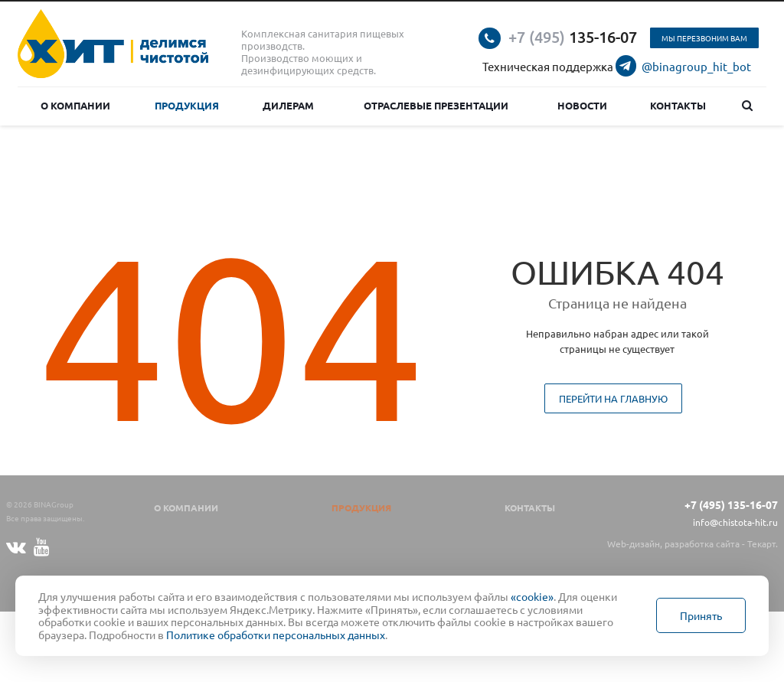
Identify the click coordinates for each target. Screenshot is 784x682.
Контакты (678, 105)
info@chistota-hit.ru (735, 522)
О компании (75, 105)
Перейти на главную (613, 398)
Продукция (187, 105)
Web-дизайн (634, 543)
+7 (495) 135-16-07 (731, 504)
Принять (701, 615)
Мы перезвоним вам (704, 38)
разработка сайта (702, 543)
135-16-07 (573, 37)
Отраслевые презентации (436, 105)
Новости (582, 105)
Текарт (761, 543)
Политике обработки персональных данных (276, 635)
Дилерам (288, 105)
